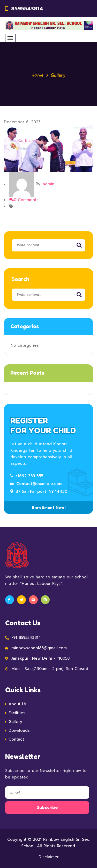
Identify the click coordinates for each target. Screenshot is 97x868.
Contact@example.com (36, 484)
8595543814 (27, 9)
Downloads (19, 730)
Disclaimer (49, 857)
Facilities (17, 713)
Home (38, 75)
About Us (17, 704)
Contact (16, 739)
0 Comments (24, 200)
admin (48, 184)
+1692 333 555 (27, 476)
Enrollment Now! (49, 507)
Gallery (15, 722)
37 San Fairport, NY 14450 (39, 491)
